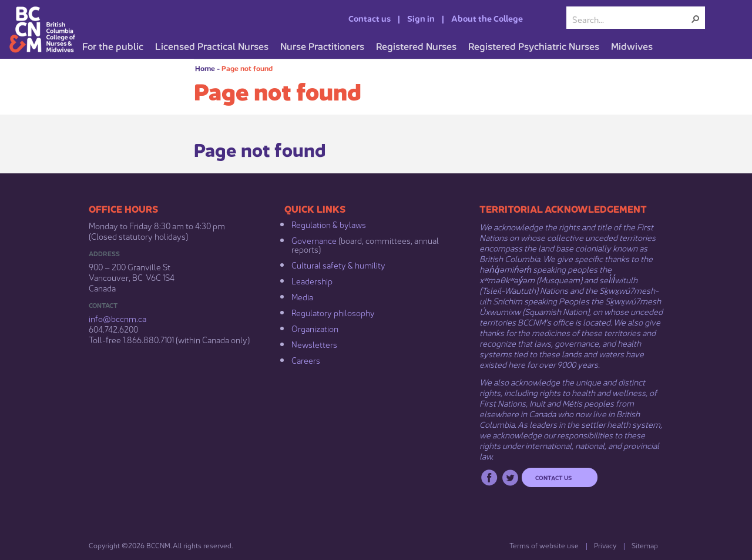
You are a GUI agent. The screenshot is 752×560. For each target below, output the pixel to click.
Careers (306, 360)
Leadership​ (312, 280)
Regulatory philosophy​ (333, 312)
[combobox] (631, 19)
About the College (487, 18)
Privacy (605, 545)
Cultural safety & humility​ (338, 264)
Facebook (489, 477)
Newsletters (314, 344)
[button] (696, 19)
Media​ (302, 296)
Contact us (370, 18)
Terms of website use (544, 545)
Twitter (510, 477)
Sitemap (645, 545)
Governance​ (314, 240)
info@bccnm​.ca (117, 318)
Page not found (247, 68)
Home (205, 68)
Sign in (421, 18)
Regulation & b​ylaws (329, 224)
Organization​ (315, 328)
